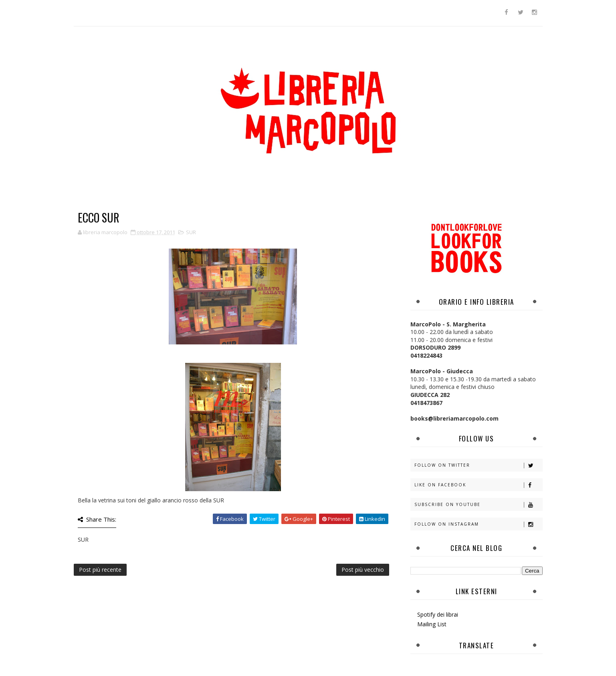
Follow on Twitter (478, 465)
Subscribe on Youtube (478, 505)
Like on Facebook (478, 485)
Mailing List (432, 624)
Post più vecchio (363, 570)
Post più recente (100, 570)
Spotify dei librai (438, 614)
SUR (191, 232)
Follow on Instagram (478, 524)
